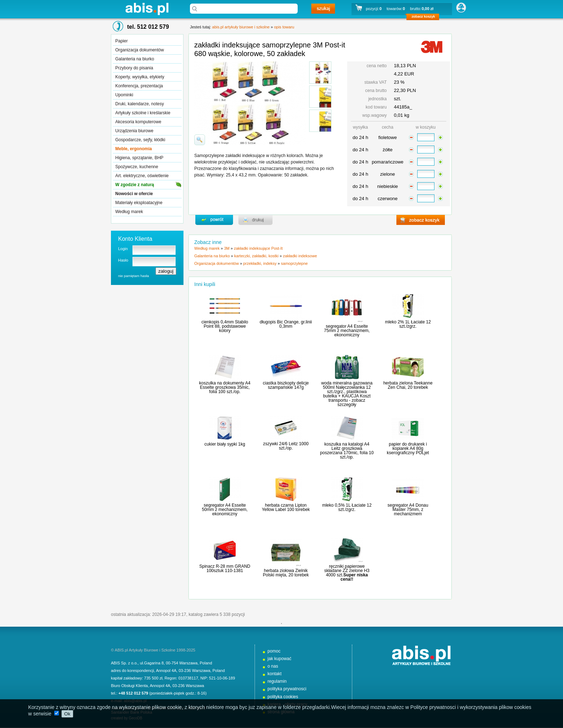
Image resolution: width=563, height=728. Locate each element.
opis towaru (284, 27)
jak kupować (280, 659)
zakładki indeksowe (300, 256)
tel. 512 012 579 (148, 27)
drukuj (255, 220)
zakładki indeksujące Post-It (258, 248)
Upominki (124, 95)
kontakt (274, 674)
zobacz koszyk (425, 18)
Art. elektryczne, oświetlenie (142, 176)
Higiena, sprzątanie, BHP (139, 158)
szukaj (323, 9)
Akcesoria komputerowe (138, 122)
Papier (122, 41)
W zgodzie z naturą (135, 185)
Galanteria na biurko (135, 59)
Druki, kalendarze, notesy (139, 104)
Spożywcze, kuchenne (137, 167)
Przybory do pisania (134, 68)
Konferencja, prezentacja (139, 86)
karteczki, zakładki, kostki (256, 256)
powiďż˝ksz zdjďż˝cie (200, 140)
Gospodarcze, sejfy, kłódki (140, 140)
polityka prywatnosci (287, 689)
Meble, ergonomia (134, 149)
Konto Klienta (135, 239)
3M (227, 248)
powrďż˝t (214, 220)
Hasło (123, 260)
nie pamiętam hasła (134, 276)
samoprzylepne (295, 263)
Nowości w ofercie (134, 194)
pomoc (274, 651)
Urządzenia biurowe (134, 131)
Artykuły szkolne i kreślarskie (143, 113)
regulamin (277, 681)
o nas (273, 666)
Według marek (129, 212)
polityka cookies (283, 697)
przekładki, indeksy (260, 263)
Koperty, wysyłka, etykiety (140, 77)
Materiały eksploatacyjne (139, 203)
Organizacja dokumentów (139, 50)
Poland (206, 663)
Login (123, 249)
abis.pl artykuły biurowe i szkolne (147, 9)
